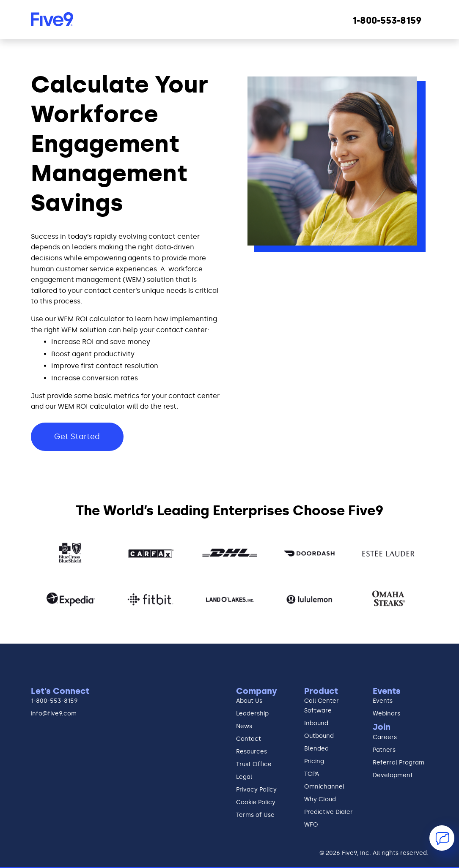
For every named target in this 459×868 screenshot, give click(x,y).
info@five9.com (54, 714)
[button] (442, 838)
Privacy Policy (256, 790)
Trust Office (254, 765)
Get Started (77, 437)
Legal (244, 778)
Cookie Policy (256, 803)
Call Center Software (322, 706)
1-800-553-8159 (54, 701)
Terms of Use (255, 816)
